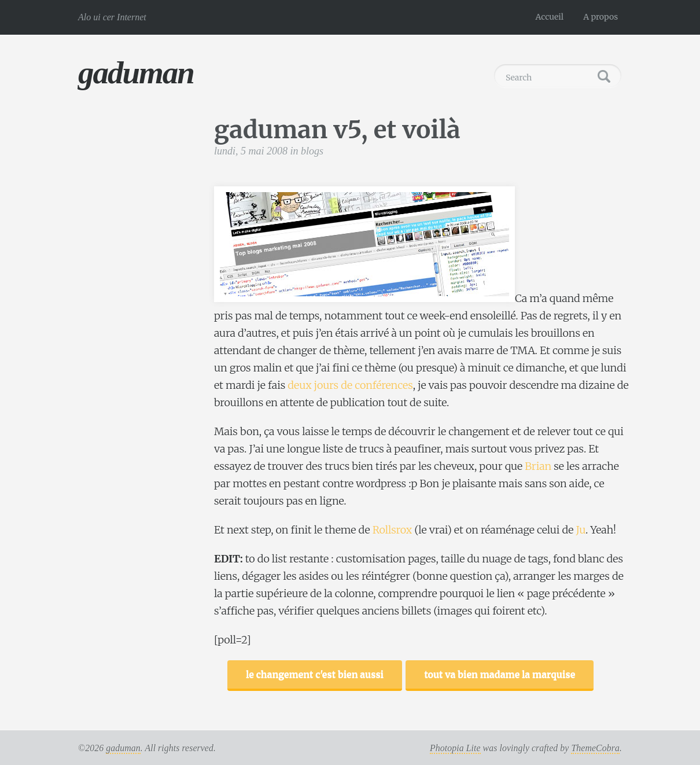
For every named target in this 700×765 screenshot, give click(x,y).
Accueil (550, 17)
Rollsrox (392, 530)
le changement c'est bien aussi (315, 674)
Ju (581, 530)
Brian (538, 466)
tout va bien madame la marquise (500, 674)
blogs (312, 151)
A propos (600, 17)
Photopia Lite (455, 748)
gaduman (136, 73)
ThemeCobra (595, 748)
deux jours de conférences (350, 385)
